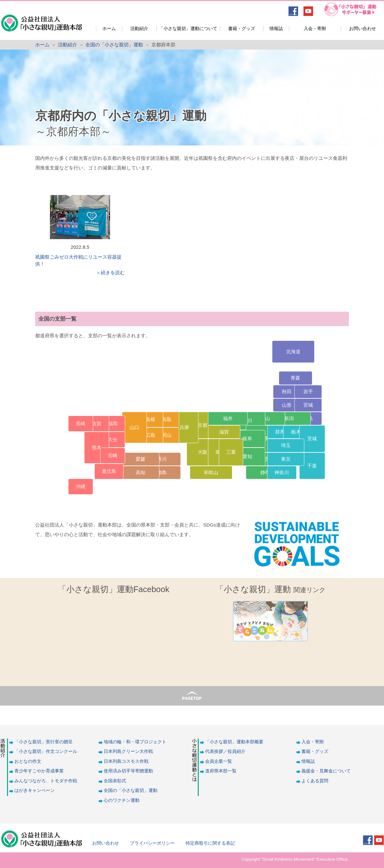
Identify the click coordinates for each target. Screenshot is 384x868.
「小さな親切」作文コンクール (46, 751)
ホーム (109, 29)
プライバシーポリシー (152, 843)
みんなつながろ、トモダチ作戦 (46, 781)
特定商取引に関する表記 (210, 843)
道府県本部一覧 (221, 771)
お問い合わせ (363, 29)
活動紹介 (139, 29)
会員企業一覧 (219, 761)
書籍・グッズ (242, 29)
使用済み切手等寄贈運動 (128, 771)
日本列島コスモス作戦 (126, 761)
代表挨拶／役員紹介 (225, 751)
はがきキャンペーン (35, 790)
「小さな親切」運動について (188, 29)
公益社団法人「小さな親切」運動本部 (41, 19)
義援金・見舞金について (326, 771)
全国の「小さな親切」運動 (114, 45)
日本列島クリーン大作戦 (128, 751)
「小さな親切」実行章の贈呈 (44, 742)
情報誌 (276, 29)
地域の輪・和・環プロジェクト (135, 742)
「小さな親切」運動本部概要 (234, 742)
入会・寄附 (315, 29)
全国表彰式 (115, 781)
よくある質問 (315, 781)
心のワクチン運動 (122, 800)
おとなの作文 (28, 761)
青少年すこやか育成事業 (39, 771)
